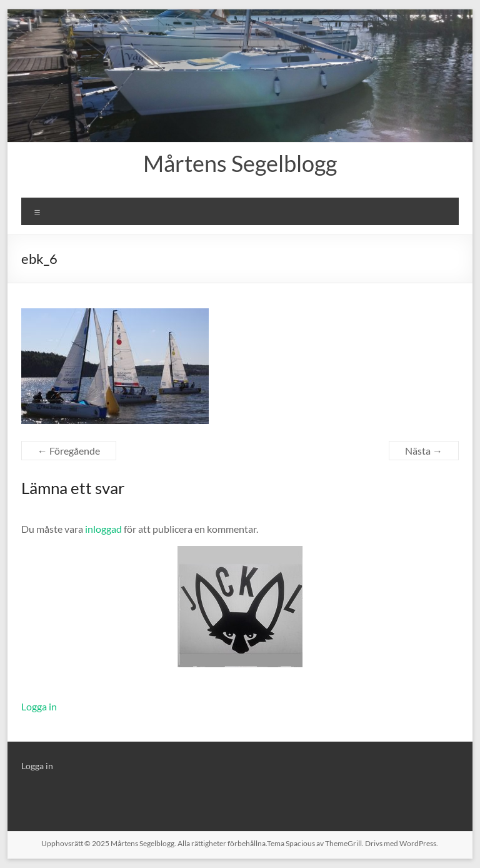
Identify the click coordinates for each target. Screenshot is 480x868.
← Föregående (69, 451)
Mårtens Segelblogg (240, 163)
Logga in (39, 706)
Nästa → (424, 451)
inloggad (103, 529)
